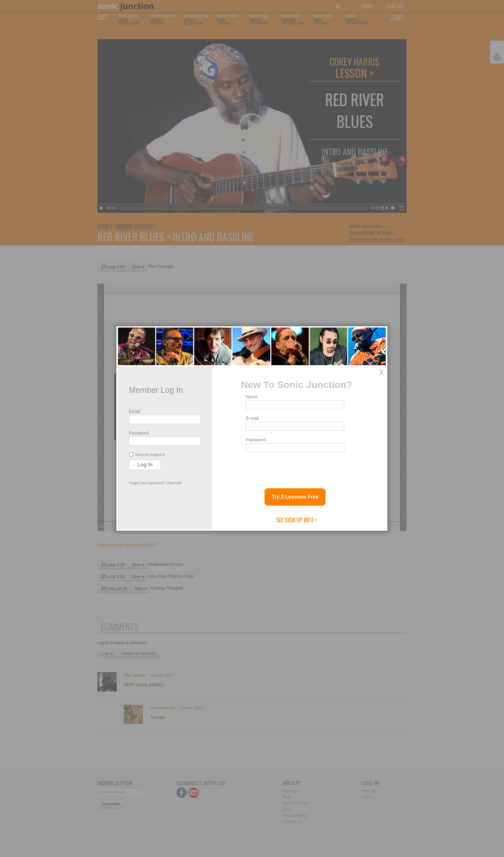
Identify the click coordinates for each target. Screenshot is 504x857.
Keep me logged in (147, 454)
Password (139, 433)
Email (135, 411)
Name (252, 397)
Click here (174, 483)
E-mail (252, 418)
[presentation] (295, 468)
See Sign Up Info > (297, 520)
